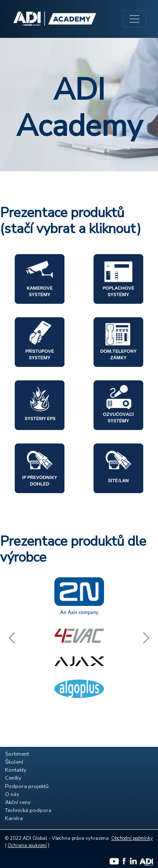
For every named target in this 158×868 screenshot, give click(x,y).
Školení (14, 762)
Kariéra (14, 818)
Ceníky (13, 778)
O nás (12, 794)
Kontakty (16, 770)
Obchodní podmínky (132, 838)
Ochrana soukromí (27, 845)
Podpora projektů (27, 786)
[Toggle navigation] (134, 19)
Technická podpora (28, 810)
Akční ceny (18, 802)
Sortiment (17, 754)
